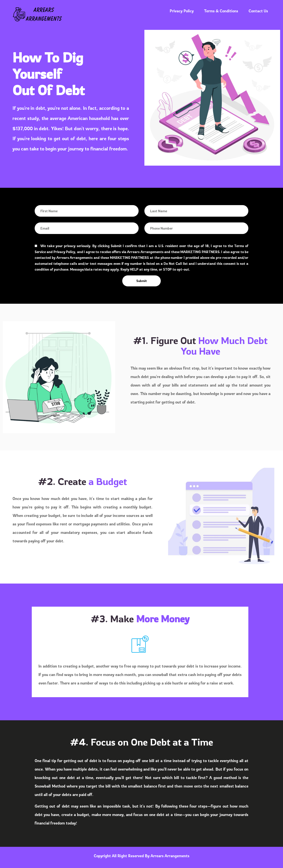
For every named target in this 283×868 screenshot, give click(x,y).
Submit (142, 281)
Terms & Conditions (221, 11)
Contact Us (258, 11)
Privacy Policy (182, 11)
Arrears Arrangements (170, 856)
